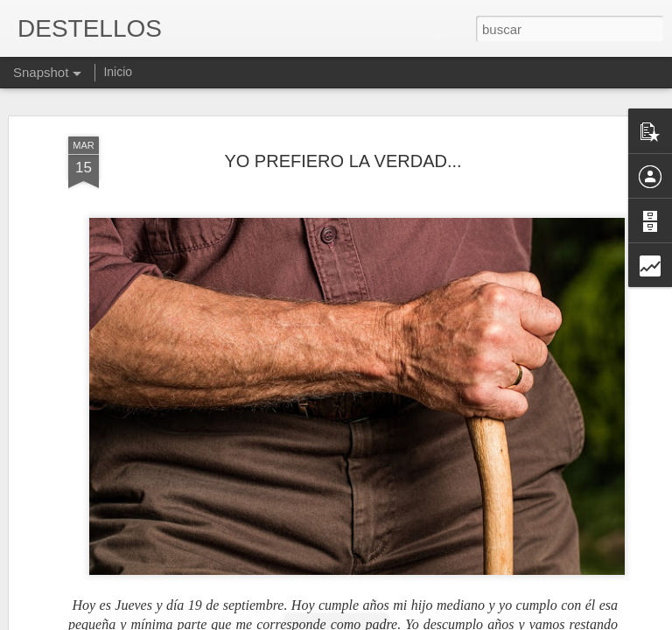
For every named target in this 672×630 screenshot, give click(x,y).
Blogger (404, 620)
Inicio (118, 72)
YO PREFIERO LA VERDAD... (343, 130)
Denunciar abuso (462, 620)
